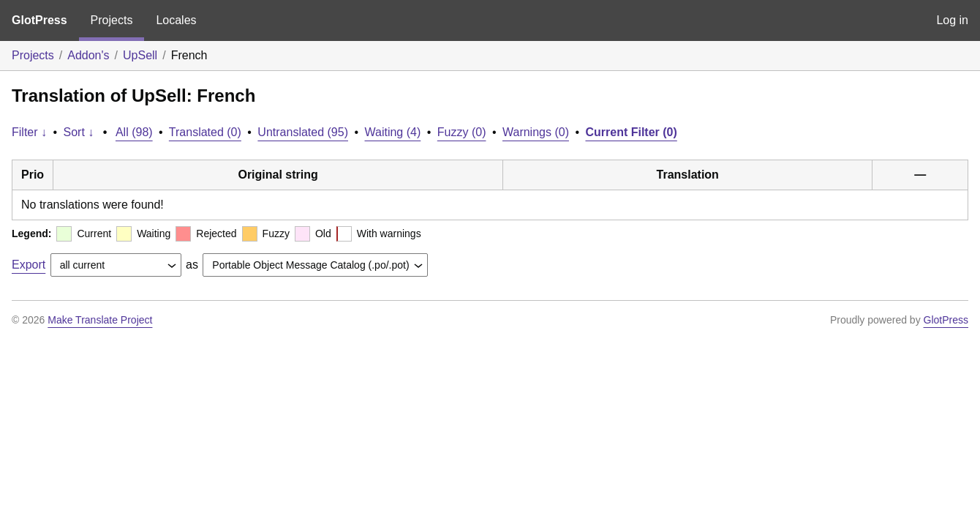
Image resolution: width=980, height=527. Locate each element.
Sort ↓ (79, 132)
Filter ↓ (29, 132)
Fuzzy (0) (462, 132)
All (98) (134, 132)
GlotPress (39, 20)
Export (29, 265)
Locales (176, 20)
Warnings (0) (536, 132)
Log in (952, 20)
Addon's (88, 55)
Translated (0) (205, 132)
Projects (112, 20)
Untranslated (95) (303, 132)
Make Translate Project (100, 320)
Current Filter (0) (631, 132)
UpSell (140, 55)
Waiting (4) (393, 132)
